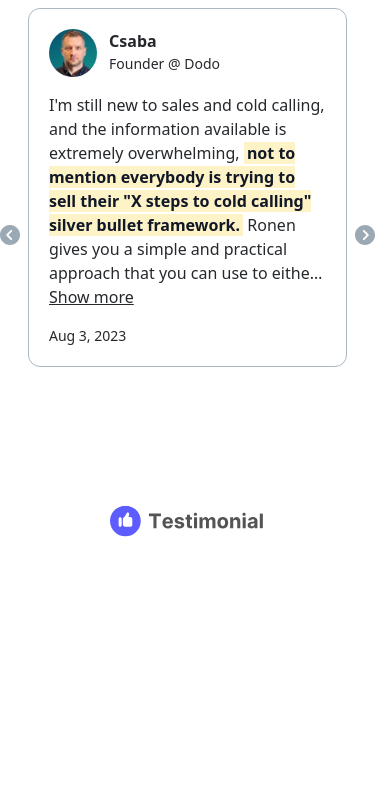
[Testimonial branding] (187, 521)
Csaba (133, 41)
